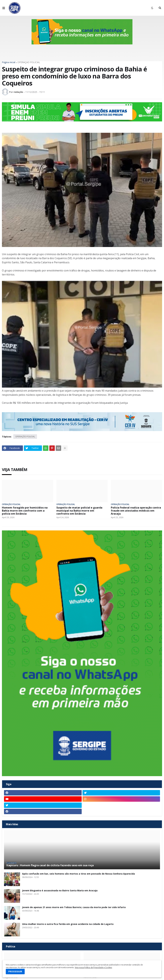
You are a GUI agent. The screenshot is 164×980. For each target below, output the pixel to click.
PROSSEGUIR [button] (15, 971)
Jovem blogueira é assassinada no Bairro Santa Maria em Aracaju (60, 891)
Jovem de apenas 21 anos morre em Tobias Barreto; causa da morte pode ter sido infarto (74, 907)
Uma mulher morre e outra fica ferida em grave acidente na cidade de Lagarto (68, 924)
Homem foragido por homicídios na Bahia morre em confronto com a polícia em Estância (25, 511)
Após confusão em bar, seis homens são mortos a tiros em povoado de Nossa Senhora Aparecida (78, 874)
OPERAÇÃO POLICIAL (29, 62)
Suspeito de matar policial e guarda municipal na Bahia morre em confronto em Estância (79, 511)
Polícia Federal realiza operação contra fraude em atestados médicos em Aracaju (136, 511)
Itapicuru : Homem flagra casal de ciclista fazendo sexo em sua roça (50, 865)
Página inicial (9, 62)
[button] (4, 8)
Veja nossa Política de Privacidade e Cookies (93, 967)
